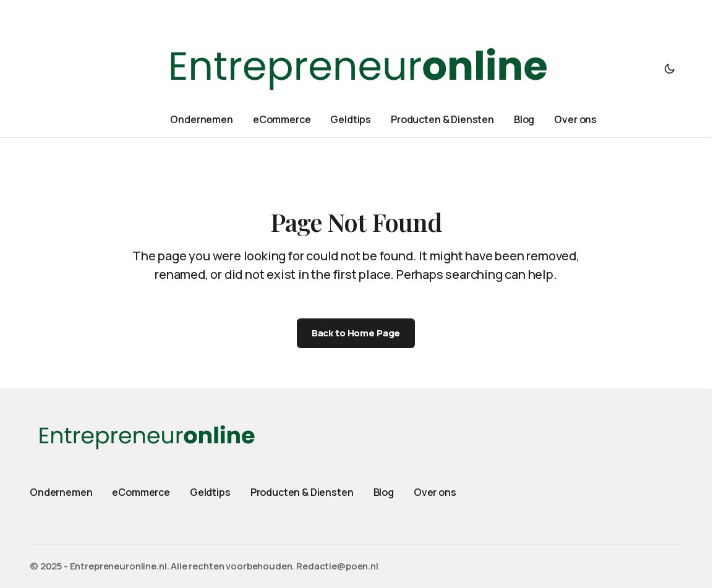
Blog (384, 492)
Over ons (435, 492)
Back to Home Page (356, 333)
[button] (670, 69)
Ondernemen (61, 492)
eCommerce (141, 492)
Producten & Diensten (302, 492)
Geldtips (210, 492)
